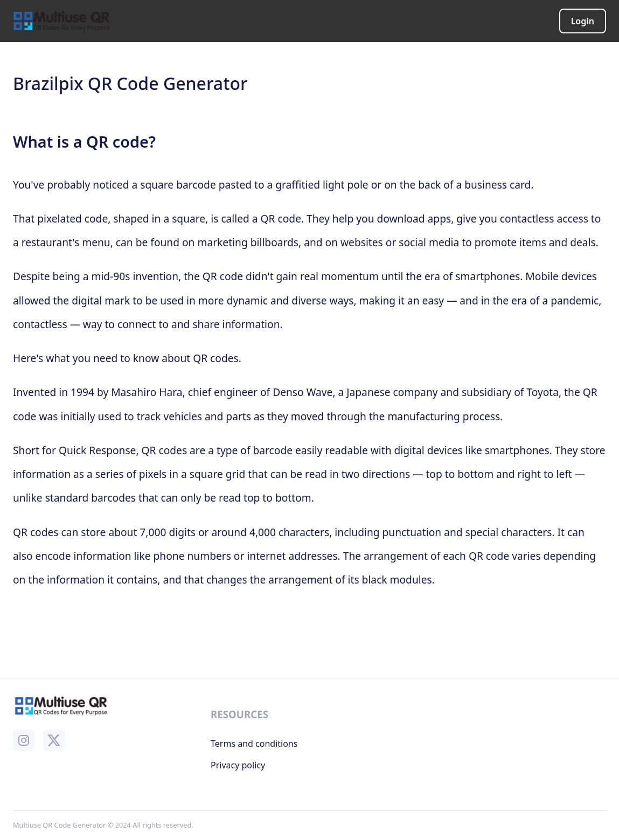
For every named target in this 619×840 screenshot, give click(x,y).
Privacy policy (238, 765)
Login (583, 21)
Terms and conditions (254, 744)
